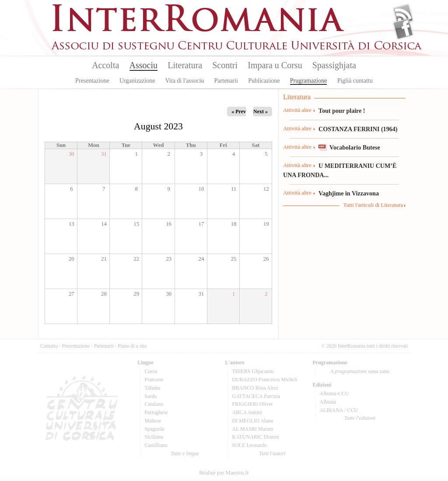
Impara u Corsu (275, 65)
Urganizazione (137, 81)
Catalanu (154, 404)
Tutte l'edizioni (360, 418)
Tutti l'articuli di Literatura (373, 205)
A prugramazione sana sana (360, 371)
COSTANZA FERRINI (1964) (358, 129)
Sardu (151, 396)
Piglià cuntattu (355, 81)
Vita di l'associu (185, 81)
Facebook (403, 29)
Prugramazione (309, 81)
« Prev (239, 112)
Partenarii (226, 81)
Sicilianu (154, 437)
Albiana (328, 402)
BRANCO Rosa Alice (255, 388)
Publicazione (264, 81)
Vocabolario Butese (355, 147)
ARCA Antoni (247, 412)
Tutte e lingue (185, 453)
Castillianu (156, 445)
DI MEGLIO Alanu (253, 421)
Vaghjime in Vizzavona (349, 193)
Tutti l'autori (272, 453)
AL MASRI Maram (253, 429)
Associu (143, 65)
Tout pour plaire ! (342, 111)
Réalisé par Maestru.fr (224, 473)
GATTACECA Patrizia (256, 396)
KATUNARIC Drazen (256, 437)
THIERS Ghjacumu (253, 371)
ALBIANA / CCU (339, 410)
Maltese (153, 421)
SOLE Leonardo (250, 445)
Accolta (105, 65)
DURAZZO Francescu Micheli (265, 380)
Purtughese (156, 412)
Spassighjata (334, 65)
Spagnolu (155, 429)
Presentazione (92, 81)
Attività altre (297, 110)
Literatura (185, 65)
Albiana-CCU (334, 394)
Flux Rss (403, 14)
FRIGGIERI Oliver (253, 404)
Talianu (153, 388)
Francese (154, 380)
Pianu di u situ (132, 346)
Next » (261, 112)
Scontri (225, 65)
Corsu (151, 371)
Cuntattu (49, 346)
